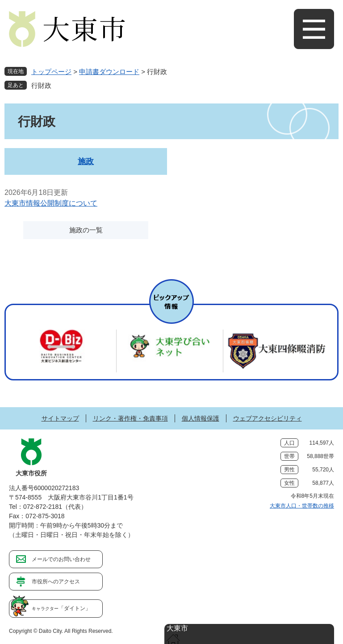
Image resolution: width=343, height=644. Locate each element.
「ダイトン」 (61, 608)
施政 (86, 161)
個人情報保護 (201, 418)
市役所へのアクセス (56, 582)
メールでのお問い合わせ (61, 559)
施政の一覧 (86, 230)
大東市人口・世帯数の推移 (302, 506)
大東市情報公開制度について (51, 203)
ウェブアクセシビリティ (268, 418)
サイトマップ (60, 418)
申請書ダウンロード (109, 72)
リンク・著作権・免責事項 (130, 418)
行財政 (41, 85)
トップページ (51, 72)
